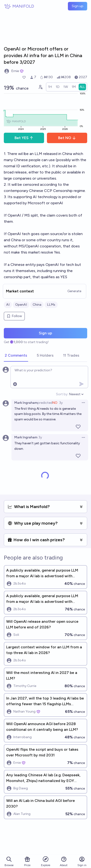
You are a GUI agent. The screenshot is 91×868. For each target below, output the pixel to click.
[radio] (50, 87)
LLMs (51, 305)
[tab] (16, 356)
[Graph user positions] (40, 87)
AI (8, 305)
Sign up (78, 6)
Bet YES (24, 138)
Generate (74, 291)
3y (61, 403)
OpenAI (21, 305)
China (37, 305)
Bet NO (67, 138)
